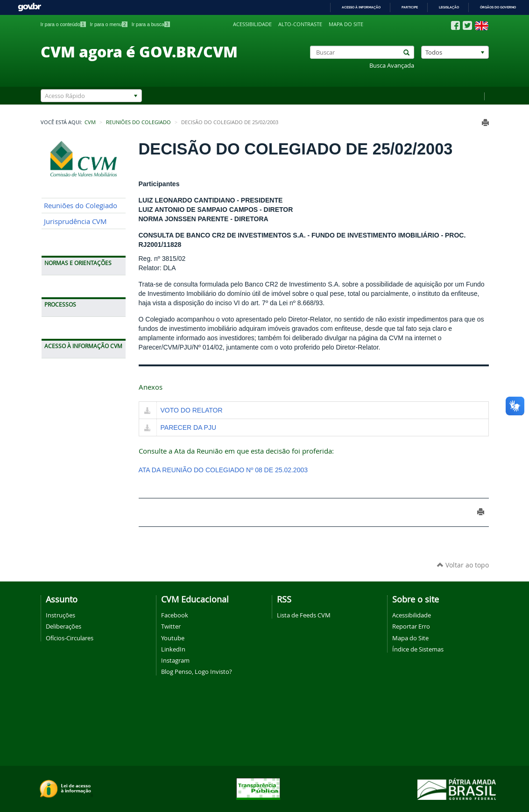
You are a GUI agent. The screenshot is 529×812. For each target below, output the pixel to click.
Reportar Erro (411, 626)
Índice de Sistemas (418, 649)
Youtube (173, 638)
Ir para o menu (109, 24)
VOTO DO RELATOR (192, 410)
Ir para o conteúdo (63, 24)
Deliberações (63, 626)
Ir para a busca (151, 24)
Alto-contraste (300, 24)
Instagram (175, 660)
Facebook (175, 615)
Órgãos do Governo (498, 7)
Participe (410, 7)
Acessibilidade (252, 24)
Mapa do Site (410, 638)
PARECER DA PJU (189, 427)
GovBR (29, 7)
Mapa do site (346, 24)
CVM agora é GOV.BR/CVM (139, 51)
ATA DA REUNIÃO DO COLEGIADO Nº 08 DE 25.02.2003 (223, 470)
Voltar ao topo (463, 565)
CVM (90, 122)
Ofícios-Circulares (70, 638)
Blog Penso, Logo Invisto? (197, 672)
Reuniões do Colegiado (138, 122)
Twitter (171, 626)
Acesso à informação (361, 7)
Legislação (449, 7)
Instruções (60, 615)
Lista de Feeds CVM (304, 615)
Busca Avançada (392, 66)
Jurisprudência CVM (75, 221)
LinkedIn (173, 649)
